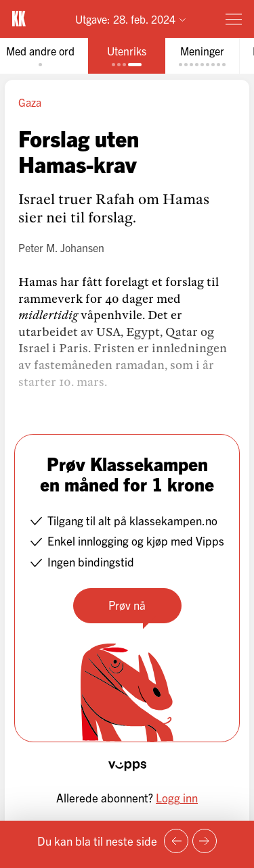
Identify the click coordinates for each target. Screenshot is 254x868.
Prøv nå (127, 605)
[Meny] (234, 19)
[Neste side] (205, 841)
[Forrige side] (176, 841)
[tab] (127, 56)
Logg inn (177, 797)
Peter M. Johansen (61, 247)
